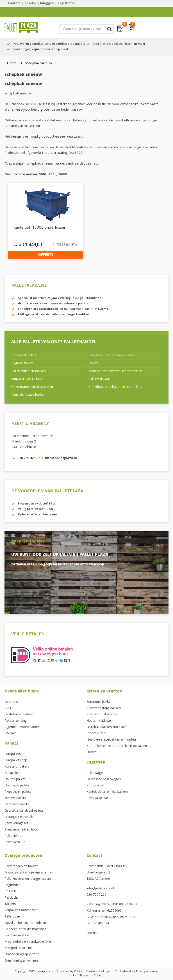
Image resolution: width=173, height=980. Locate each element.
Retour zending (16, 721)
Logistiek (96, 763)
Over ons (11, 702)
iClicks (78, 972)
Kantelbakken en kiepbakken (107, 792)
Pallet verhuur (15, 842)
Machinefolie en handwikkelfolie (28, 942)
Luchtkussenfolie (17, 936)
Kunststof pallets (17, 767)
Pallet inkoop (14, 836)
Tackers (10, 904)
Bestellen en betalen (19, 715)
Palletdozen (13, 917)
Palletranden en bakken (22, 866)
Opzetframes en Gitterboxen (32, 387)
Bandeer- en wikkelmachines (25, 929)
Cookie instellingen (99, 972)
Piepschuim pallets (18, 792)
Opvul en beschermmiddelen (25, 923)
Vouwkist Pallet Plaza (27, 379)
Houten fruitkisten (100, 721)
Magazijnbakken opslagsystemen (29, 873)
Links (73, 976)
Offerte (46, 255)
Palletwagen (96, 773)
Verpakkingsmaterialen (21, 911)
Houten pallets (15, 779)
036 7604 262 (96, 895)
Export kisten (96, 734)
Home (12, 64)
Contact (14, 4)
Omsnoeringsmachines (21, 961)
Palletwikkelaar (99, 379)
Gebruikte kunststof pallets (24, 811)
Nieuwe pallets (15, 798)
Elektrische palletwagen (104, 779)
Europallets (13, 754)
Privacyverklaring (147, 972)
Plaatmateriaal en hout (21, 830)
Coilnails (10, 892)
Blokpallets (13, 773)
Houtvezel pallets (24, 356)
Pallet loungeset (16, 824)
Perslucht (11, 898)
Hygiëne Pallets (22, 364)
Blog (8, 708)
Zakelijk (30, 4)
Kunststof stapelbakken (28, 395)
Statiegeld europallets (20, 817)
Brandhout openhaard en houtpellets (115, 387)
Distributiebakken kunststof (106, 727)
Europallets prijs (16, 761)
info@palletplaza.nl (100, 889)
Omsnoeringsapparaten (22, 955)
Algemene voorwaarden (22, 727)
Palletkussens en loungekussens (28, 879)
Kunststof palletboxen (102, 715)
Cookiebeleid (124, 972)
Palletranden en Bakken (28, 371)
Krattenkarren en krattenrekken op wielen (117, 746)
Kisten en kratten (104, 692)
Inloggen (47, 4)
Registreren (67, 4)
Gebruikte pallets (17, 805)
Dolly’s (93, 364)
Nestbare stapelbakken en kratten (111, 740)
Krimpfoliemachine (18, 948)
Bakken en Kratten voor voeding (112, 356)
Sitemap (10, 734)
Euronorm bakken (99, 702)
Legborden (13, 885)
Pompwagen (96, 786)
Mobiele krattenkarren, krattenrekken (115, 371)
